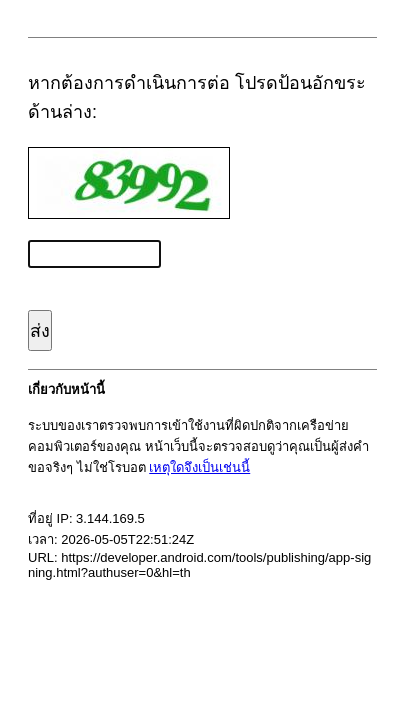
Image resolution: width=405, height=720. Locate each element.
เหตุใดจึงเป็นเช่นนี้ (199, 467)
